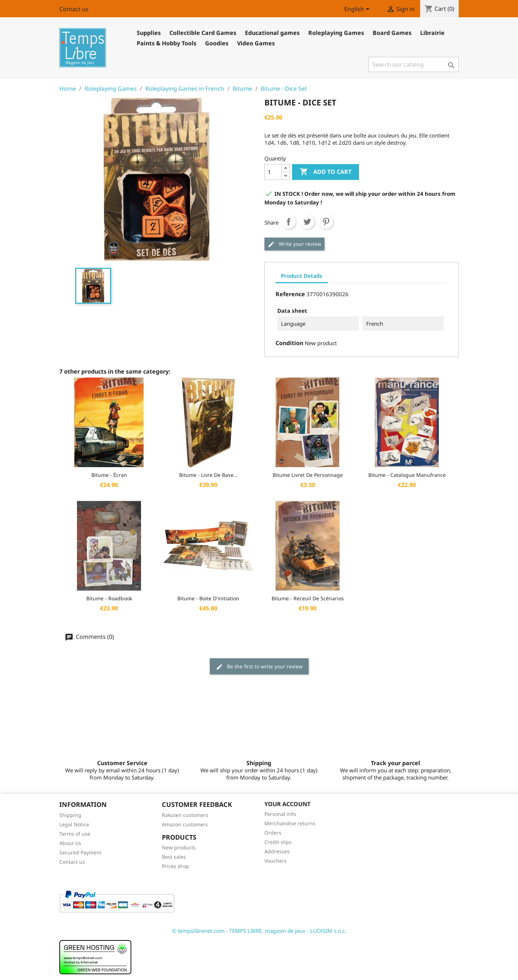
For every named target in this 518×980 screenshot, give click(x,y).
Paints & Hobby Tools (167, 43)
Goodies (217, 43)
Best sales (174, 857)
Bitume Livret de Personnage (308, 475)
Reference (290, 294)
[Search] (414, 64)
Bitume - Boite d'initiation (208, 598)
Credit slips (278, 842)
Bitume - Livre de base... (208, 475)
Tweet (307, 222)
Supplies (149, 33)
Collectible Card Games (203, 33)
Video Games (256, 43)
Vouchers (276, 861)
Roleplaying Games (336, 33)
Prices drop (176, 866)
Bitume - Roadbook (109, 598)
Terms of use (75, 834)
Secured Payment (80, 852)
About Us (70, 843)
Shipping (70, 815)
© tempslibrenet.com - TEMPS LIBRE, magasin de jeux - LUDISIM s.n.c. (259, 931)
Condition (289, 343)
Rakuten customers (185, 815)
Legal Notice (74, 824)
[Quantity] (273, 172)
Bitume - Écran (109, 475)
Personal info (280, 814)
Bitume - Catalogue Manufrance (407, 475)
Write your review (294, 244)
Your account (287, 804)
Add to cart (326, 172)
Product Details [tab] (302, 276)
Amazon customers (185, 824)
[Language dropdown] (358, 10)
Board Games (392, 33)
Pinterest (326, 222)
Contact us (74, 9)
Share (288, 222)
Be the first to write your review (259, 667)
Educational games (272, 33)
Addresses (277, 851)
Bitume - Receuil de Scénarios (308, 598)
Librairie (432, 33)
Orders (273, 833)
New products (179, 847)
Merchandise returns (290, 823)
